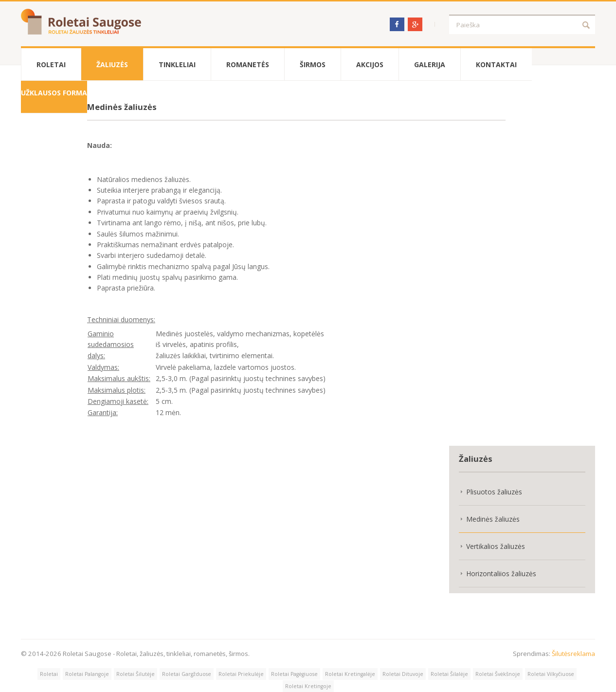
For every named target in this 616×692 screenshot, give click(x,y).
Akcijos (370, 64)
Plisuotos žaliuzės (494, 492)
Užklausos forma (54, 93)
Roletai (51, 64)
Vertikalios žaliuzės (496, 546)
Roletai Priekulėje (241, 674)
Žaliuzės (112, 64)
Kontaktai (496, 64)
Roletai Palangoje (87, 674)
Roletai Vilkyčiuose (551, 674)
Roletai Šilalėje (449, 674)
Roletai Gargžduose (187, 674)
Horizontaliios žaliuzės (501, 574)
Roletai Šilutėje (136, 674)
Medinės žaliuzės (493, 519)
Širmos (313, 64)
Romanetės (248, 64)
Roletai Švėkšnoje (498, 674)
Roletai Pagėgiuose (294, 674)
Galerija (430, 64)
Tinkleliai (177, 64)
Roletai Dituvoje (403, 674)
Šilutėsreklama (573, 654)
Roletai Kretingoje (308, 686)
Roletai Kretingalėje (350, 674)
